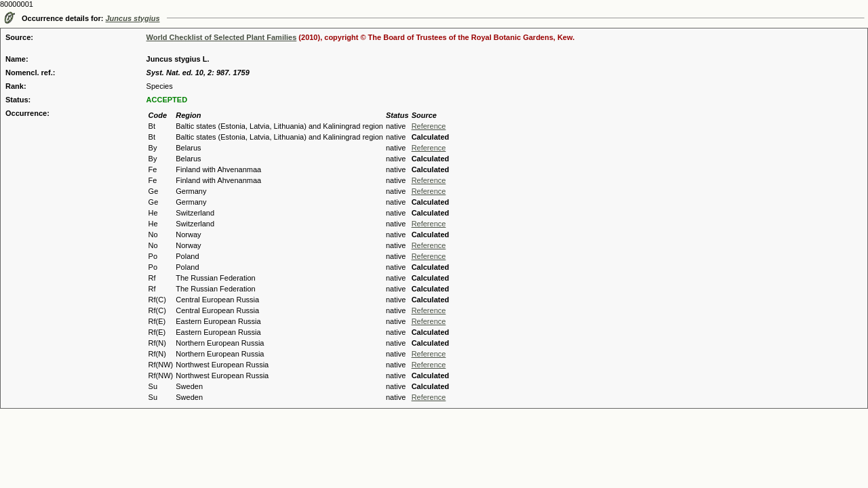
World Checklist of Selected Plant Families (222, 37)
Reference (429, 126)
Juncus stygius (133, 18)
